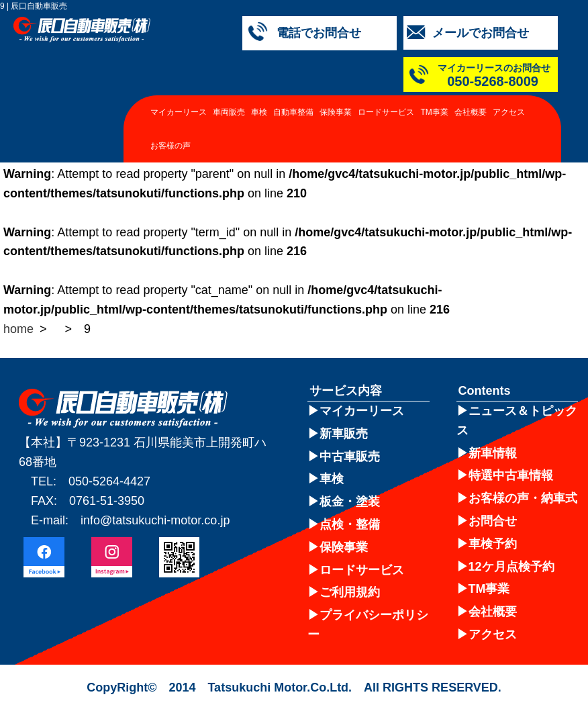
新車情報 (493, 453)
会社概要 (471, 112)
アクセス (509, 112)
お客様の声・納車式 (523, 498)
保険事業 (336, 112)
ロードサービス (386, 112)
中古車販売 (350, 457)
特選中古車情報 (511, 475)
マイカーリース (179, 112)
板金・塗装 (350, 502)
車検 (259, 112)
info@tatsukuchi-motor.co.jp (155, 520)
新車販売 (344, 434)
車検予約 (493, 544)
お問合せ (493, 521)
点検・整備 (350, 524)
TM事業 (434, 112)
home (18, 329)
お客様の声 (170, 146)
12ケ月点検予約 (511, 567)
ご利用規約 (350, 592)
